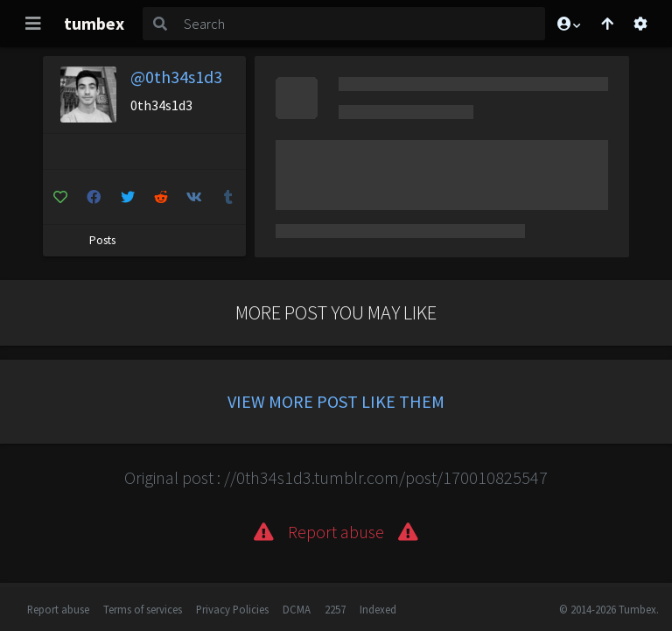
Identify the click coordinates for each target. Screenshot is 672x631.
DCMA (297, 609)
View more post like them (336, 401)
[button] (568, 24)
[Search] (361, 24)
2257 (335, 609)
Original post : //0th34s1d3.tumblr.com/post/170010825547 (336, 477)
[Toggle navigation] (33, 24)
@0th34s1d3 (176, 77)
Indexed (378, 609)
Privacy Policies (232, 609)
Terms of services (143, 609)
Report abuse (58, 609)
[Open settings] (640, 24)
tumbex (94, 23)
